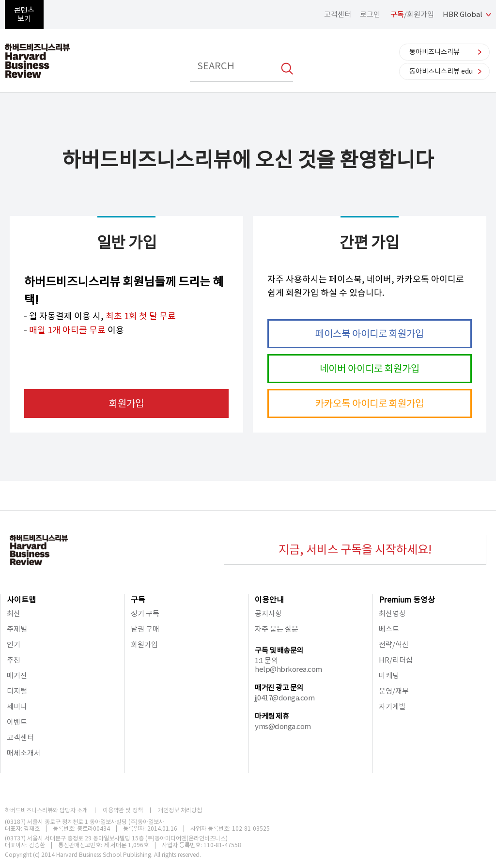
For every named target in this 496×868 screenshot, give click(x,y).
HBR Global (463, 14)
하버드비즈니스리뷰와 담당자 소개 (46, 810)
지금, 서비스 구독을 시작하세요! (355, 550)
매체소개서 (24, 753)
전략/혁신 (394, 644)
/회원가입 (412, 14)
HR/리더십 (396, 660)
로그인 (370, 14)
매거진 (17, 675)
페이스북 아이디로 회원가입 (370, 334)
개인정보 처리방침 (180, 810)
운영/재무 (394, 691)
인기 (14, 644)
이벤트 (17, 722)
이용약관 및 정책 (123, 810)
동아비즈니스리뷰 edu (441, 71)
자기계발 (392, 706)
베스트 (389, 629)
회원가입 (126, 403)
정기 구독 (145, 613)
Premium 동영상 (407, 600)
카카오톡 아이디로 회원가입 (370, 403)
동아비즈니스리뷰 (434, 52)
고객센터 (338, 14)
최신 (14, 613)
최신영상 (392, 613)
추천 (14, 660)
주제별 (17, 629)
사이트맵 (21, 600)
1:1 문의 (266, 660)
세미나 (17, 706)
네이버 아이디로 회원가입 (370, 369)
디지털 (17, 691)
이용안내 (269, 600)
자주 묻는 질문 (277, 629)
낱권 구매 (145, 629)
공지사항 (268, 613)
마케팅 (389, 675)
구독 (138, 600)
